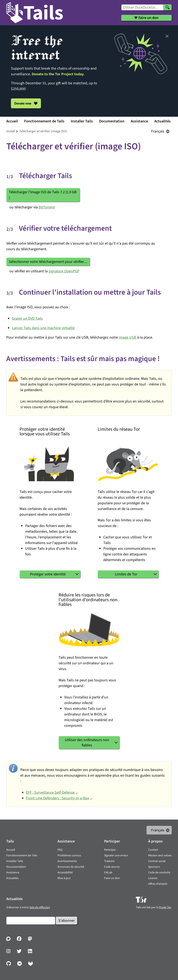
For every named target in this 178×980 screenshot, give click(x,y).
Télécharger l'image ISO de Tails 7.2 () (43, 195)
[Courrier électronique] (31, 921)
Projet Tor (165, 907)
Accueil (12, 121)
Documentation (112, 121)
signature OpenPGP (64, 271)
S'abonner (67, 921)
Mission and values (160, 856)
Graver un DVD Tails (27, 318)
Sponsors (154, 867)
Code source (112, 867)
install (11, 131)
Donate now (26, 103)
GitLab (108, 873)
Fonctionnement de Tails (44, 121)
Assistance (139, 121)
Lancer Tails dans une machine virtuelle (43, 328)
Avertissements (67, 861)
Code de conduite (159, 873)
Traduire (109, 861)
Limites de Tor (126, 574)
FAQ (60, 850)
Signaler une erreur (116, 856)
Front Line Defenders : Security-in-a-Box (58, 798)
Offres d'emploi (158, 884)
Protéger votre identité (48, 574)
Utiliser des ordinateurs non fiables (87, 743)
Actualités (162, 121)
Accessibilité (65, 873)
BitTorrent (47, 207)
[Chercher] (168, 7)
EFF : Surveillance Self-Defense (50, 793)
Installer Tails (82, 121)
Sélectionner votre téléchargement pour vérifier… (48, 262)
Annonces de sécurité (71, 867)
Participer (110, 850)
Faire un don (112, 878)
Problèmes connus (69, 856)
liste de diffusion (40, 907)
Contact (153, 850)
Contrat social (157, 861)
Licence (153, 878)
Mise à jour (64, 878)
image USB (128, 337)
